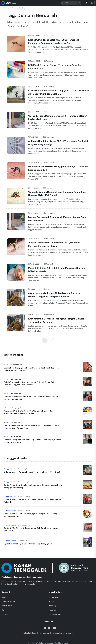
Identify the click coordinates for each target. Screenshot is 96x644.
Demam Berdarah (20, 8)
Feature (5, 609)
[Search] (79, 3)
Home (9, 8)
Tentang (52, 600)
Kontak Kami (54, 592)
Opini (3, 605)
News (4, 592)
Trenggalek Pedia (9, 596)
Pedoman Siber (55, 609)
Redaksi (52, 596)
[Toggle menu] (92, 3)
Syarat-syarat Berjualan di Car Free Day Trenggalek (28, 538)
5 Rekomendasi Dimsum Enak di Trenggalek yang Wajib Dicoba (33, 467)
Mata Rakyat (7, 600)
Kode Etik (53, 605)
